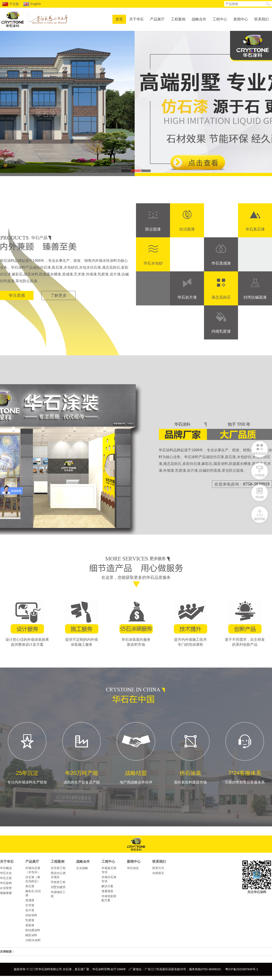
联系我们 (262, 19)
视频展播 (6, 893)
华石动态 (133, 868)
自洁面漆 (187, 229)
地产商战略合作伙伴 (136, 753)
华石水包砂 (153, 263)
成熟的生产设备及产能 (82, 753)
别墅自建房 (58, 887)
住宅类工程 (58, 868)
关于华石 (136, 19)
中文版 (11, 4)
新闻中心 (241, 19)
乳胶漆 (30, 920)
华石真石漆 (255, 229)
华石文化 (6, 873)
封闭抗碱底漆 (255, 297)
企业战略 (82, 868)
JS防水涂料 (33, 940)
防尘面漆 (153, 229)
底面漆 (30, 925)
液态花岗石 (221, 297)
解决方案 (107, 886)
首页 (119, 19)
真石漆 (30, 886)
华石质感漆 (221, 263)
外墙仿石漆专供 (109, 879)
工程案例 (178, 19)
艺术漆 (30, 905)
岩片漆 (30, 910)
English (32, 4)
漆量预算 (107, 891)
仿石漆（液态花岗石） (33, 879)
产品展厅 (157, 19)
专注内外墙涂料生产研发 (27, 753)
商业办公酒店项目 (58, 875)
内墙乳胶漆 (221, 331)
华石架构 (6, 883)
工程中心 (220, 19)
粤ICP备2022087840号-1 (242, 969)
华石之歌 (6, 878)
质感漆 (30, 900)
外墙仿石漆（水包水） (33, 870)
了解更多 (58, 295)
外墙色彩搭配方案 (109, 898)
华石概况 (6, 868)
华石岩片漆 (187, 297)
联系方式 (158, 868)
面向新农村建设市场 (190, 753)
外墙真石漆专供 (109, 870)
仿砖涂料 (31, 915)
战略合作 (199, 19)
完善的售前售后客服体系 (245, 753)
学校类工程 (58, 882)
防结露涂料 (33, 930)
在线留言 (158, 873)
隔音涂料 (31, 935)
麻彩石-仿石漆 (33, 893)
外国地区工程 (58, 894)
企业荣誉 (6, 888)
